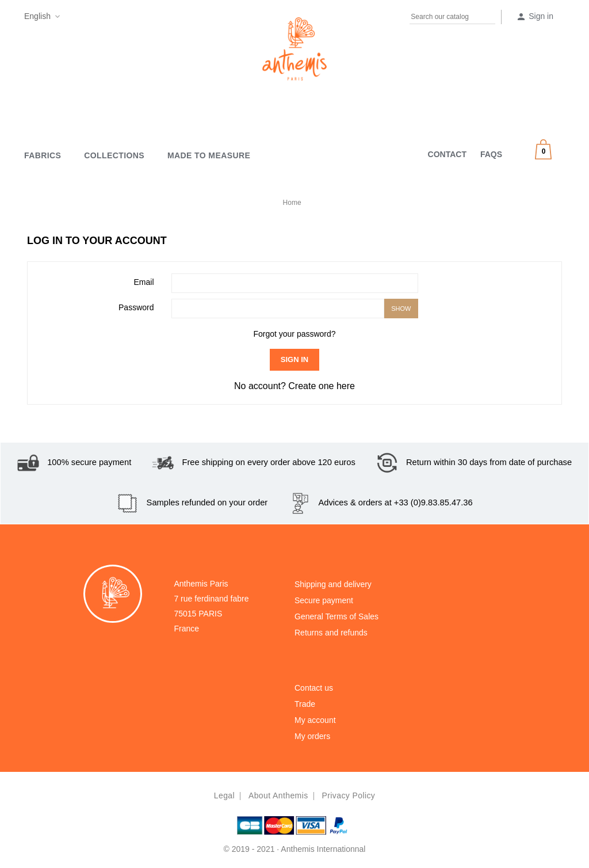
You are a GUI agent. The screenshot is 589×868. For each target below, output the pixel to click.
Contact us (314, 688)
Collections (114, 155)
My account (315, 720)
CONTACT (447, 154)
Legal (224, 795)
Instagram (116, 18)
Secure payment (324, 600)
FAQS (491, 154)
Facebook (71, 18)
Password (136, 307)
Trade (305, 704)
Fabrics (43, 155)
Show (401, 309)
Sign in (294, 359)
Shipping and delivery (333, 584)
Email (144, 282)
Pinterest (93, 18)
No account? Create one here (294, 386)
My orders (312, 736)
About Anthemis (278, 795)
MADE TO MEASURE (209, 155)
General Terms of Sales (336, 616)
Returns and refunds (331, 633)
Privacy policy (348, 795)
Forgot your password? (294, 334)
